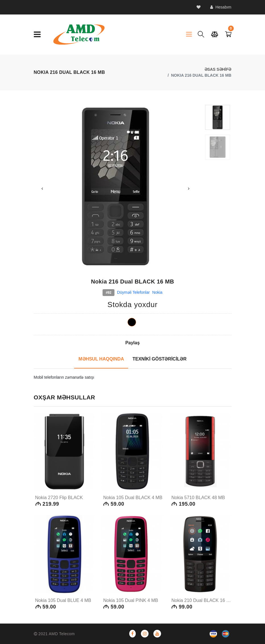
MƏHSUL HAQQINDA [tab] (101, 359)
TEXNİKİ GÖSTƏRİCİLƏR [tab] (159, 359)
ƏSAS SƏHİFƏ (218, 69)
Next (189, 189)
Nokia (157, 292)
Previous (42, 189)
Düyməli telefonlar (133, 292)
